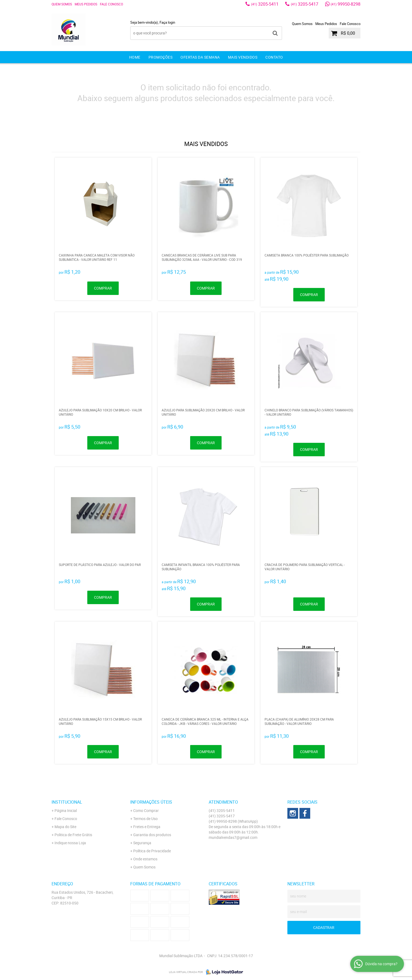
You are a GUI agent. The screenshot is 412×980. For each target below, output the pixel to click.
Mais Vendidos (243, 57)
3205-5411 (265, 4)
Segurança (142, 843)
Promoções (161, 57)
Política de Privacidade (152, 851)
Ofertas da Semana (200, 57)
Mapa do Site (65, 827)
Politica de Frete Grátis (73, 835)
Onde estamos (145, 859)
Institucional (67, 802)
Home (135, 57)
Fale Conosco (111, 4)
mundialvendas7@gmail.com (233, 837)
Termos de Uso (145, 819)
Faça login (167, 22)
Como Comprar (146, 810)
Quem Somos (62, 4)
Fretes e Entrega (147, 827)
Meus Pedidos (86, 4)
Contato (274, 57)
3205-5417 (305, 4)
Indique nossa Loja (70, 843)
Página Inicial (66, 810)
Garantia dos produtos (152, 835)
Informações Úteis (151, 802)
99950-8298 (346, 4)
